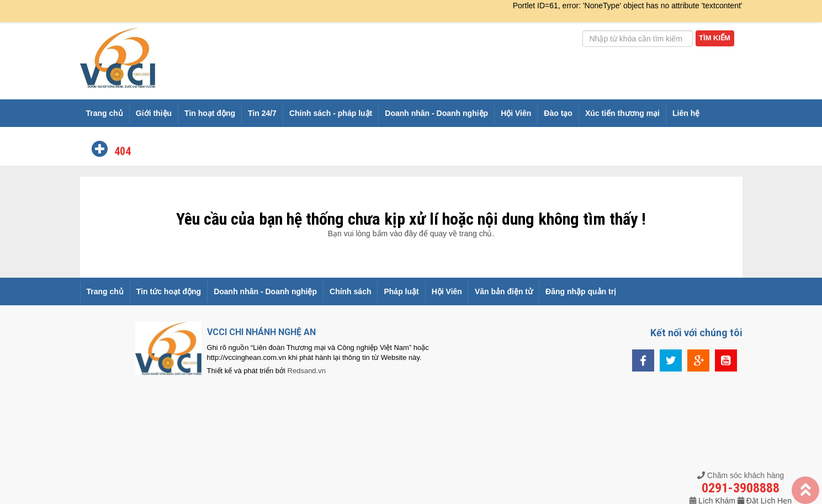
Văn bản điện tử (504, 291)
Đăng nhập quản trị (581, 291)
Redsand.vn (307, 371)
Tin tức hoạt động (169, 291)
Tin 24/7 (262, 113)
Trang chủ (105, 113)
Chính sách (350, 291)
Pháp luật (401, 291)
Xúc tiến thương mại (622, 113)
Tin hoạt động (210, 113)
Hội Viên (516, 113)
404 (121, 151)
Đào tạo (558, 113)
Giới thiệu (154, 113)
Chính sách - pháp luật (331, 113)
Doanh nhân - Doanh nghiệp (436, 113)
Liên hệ (686, 113)
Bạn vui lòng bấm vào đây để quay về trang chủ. (411, 234)
